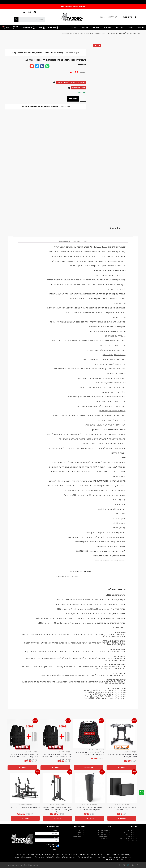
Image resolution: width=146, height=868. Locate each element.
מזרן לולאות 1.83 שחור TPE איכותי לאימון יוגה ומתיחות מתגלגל (90, 808)
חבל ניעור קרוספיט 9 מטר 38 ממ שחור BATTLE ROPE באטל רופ (90, 753)
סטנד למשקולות (39, 857)
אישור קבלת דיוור (52, 844)
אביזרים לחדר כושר (113, 855)
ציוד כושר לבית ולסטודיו (26, 53)
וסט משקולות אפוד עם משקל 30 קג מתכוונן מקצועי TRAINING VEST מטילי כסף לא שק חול (23, 757)
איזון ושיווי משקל (111, 33)
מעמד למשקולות (82, 857)
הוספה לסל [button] (121, 768)
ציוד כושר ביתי (84, 855)
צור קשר (85, 28)
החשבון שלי (52, 27)
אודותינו (131, 28)
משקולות (120, 859)
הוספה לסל (73, 99)
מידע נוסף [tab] (77, 242)
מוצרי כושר (120, 28)
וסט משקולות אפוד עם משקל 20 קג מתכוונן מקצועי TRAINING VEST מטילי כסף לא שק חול (56, 757)
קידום (14, 53)
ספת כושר (127, 859)
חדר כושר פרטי (74, 855)
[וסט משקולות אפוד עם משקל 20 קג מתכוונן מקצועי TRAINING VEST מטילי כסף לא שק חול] (55, 735)
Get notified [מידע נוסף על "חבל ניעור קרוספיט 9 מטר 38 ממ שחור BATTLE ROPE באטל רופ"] (88, 768)
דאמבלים (109, 857)
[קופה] (44, 28)
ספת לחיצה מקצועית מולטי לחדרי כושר (25, 807)
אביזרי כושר (102, 855)
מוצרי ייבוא (108, 28)
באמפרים (117, 857)
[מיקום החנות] (135, 17)
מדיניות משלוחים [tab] (64, 242)
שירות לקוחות (27, 27)
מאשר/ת (54, 846)
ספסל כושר (93, 857)
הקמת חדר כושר (126, 855)
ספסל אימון (101, 857)
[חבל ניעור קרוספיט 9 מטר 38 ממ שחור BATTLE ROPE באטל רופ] (88, 733)
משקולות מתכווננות (37, 855)
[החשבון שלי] (57, 28)
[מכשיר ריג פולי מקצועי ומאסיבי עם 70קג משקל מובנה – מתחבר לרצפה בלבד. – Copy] (58, 788)
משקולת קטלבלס (51, 857)
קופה (41, 27)
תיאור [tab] (85, 242)
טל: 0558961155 (107, 17)
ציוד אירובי (39, 53)
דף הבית (141, 28)
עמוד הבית (136, 33)
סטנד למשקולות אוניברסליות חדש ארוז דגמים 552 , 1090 (122, 755)
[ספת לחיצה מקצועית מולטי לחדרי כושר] (25, 788)
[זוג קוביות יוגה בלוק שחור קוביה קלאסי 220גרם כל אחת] (122, 788)
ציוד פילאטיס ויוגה (125, 33)
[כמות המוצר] (83, 99)
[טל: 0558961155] (116, 17)
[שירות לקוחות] (34, 28)
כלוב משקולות (28, 857)
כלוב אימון (62, 857)
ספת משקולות (71, 857)
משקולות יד (64, 855)
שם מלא (55, 831)
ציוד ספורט (18, 857)
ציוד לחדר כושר (24, 855)
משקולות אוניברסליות (52, 855)
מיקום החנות (128, 17)
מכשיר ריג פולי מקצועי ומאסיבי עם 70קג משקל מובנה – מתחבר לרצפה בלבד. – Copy (57, 810)
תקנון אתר (96, 28)
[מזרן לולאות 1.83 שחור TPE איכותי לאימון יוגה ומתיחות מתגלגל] (90, 788)
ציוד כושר (93, 855)
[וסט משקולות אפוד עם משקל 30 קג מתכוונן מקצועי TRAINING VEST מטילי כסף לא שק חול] (22, 735)
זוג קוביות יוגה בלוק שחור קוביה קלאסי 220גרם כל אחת (122, 808)
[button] (115, 228)
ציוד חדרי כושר (111, 859)
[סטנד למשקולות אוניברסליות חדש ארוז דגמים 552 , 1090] (121, 735)
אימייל (56, 837)
